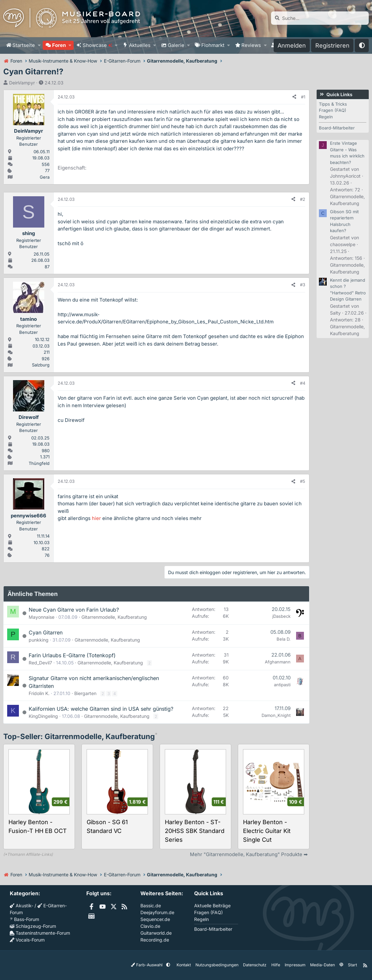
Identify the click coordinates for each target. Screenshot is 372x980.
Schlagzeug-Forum (33, 926)
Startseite (24, 45)
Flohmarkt (213, 45)
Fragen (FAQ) (333, 110)
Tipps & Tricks (333, 104)
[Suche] (320, 18)
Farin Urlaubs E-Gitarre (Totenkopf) (72, 655)
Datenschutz (255, 965)
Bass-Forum (24, 919)
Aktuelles (140, 45)
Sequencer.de (155, 919)
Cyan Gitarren (46, 632)
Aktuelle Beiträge (212, 906)
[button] (39, 45)
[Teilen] (294, 97)
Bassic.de (151, 906)
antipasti (282, 685)
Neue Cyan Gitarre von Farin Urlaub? (74, 610)
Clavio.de (150, 926)
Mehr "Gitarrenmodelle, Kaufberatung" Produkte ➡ (249, 854)
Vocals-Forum (27, 940)
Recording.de (155, 940)
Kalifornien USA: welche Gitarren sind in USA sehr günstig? (101, 709)
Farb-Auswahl (150, 965)
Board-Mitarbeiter (337, 128)
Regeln (326, 117)
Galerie (176, 45)
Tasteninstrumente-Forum (40, 933)
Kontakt (186, 965)
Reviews (251, 45)
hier (96, 518)
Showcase (97, 45)
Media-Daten (322, 965)
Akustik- (21, 906)
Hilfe (276, 965)
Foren (59, 45)
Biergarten (85, 693)
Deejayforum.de (157, 912)
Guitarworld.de (156, 933)
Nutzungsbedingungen (218, 965)
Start (352, 965)
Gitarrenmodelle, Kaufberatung (114, 617)
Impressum (295, 965)
